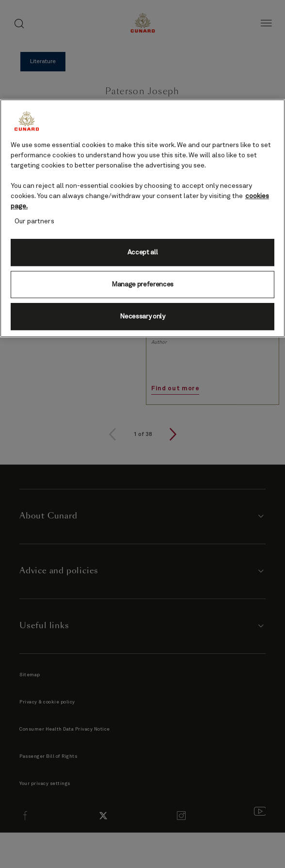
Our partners (34, 221)
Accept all (143, 252)
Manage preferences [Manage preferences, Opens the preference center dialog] (142, 284)
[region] (142, 218)
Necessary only (142, 317)
